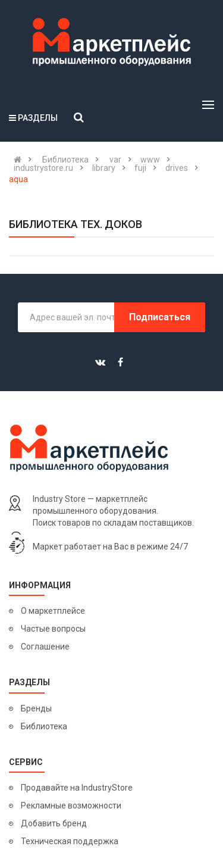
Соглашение (45, 647)
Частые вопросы (53, 629)
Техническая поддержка (70, 841)
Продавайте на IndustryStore (77, 788)
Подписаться (160, 317)
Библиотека (44, 726)
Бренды (36, 708)
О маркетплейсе (53, 611)
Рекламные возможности (71, 805)
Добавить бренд (54, 823)
